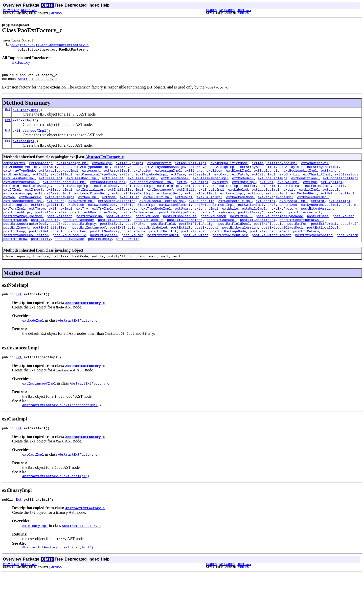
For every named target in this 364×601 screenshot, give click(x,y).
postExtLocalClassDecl (282, 246)
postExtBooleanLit (180, 233)
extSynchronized (282, 219)
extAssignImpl (168, 178)
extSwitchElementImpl (214, 219)
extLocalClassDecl (91, 205)
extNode (109, 210)
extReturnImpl (81, 214)
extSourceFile (201, 214)
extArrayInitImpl (323, 173)
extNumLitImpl (209, 210)
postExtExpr (136, 242)
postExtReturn (306, 251)
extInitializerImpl (125, 201)
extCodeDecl (243, 187)
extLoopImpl (277, 205)
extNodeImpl (24, 146)
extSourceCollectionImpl (162, 214)
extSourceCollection (117, 214)
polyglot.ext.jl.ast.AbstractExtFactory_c (49, 46)
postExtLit (181, 246)
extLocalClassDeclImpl (132, 205)
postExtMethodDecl (46, 251)
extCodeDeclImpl (272, 187)
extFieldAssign (37, 196)
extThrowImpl (60, 224)
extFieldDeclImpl (137, 196)
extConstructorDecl (108, 192)
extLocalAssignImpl (53, 205)
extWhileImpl (254, 224)
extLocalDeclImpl (201, 205)
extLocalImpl (232, 205)
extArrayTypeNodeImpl (58, 178)
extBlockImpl (238, 178)
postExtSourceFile (69, 255)
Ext (8, 113)
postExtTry (41, 260)
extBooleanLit (267, 178)
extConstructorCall (21, 192)
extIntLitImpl (211, 201)
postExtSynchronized (314, 255)
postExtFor (297, 242)
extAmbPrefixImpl (191, 169)
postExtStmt (132, 255)
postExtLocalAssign (240, 246)
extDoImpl (199, 192)
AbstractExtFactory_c (37, 81)
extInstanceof (160, 201)
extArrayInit (291, 173)
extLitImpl (309, 201)
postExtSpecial (104, 255)
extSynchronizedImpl (320, 219)
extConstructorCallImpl (64, 192)
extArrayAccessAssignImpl (212, 173)
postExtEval (111, 242)
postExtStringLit (163, 255)
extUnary (183, 224)
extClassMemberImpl (210, 187)
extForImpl (269, 196)
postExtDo (59, 242)
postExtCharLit (45, 237)
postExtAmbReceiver (137, 228)
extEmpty (220, 192)
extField (11, 196)
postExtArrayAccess (216, 228)
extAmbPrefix (159, 169)
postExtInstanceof (89, 246)
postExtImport (16, 246)
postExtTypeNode (69, 260)
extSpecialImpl (293, 214)
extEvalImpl (288, 192)
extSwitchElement (175, 219)
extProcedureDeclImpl (23, 214)
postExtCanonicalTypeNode (279, 233)
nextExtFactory (283, 224)
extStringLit (15, 219)
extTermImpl (14, 224)
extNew (9, 210)
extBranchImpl (16, 183)
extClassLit (113, 187)
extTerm (349, 219)
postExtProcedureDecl (269, 251)
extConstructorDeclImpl (151, 192)
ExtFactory (21, 63)
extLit (289, 201)
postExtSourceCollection (26, 255)
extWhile (230, 224)
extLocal (331, 201)
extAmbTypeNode (56, 173)
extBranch (330, 178)
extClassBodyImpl (19, 187)
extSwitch (75, 219)
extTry (82, 224)
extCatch (240, 183)
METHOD (56, 14)
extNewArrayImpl (60, 210)
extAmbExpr (102, 169)
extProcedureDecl (313, 210)
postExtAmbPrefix (51, 228)
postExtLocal (207, 246)
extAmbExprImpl (130, 169)
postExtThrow (15, 260)
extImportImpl (60, 201)
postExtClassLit (148, 237)
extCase (178, 183)
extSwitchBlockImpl (137, 219)
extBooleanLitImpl (300, 178)
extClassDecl (51, 187)
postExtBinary (119, 233)
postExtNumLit (194, 251)
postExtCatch (15, 237)
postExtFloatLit (269, 242)
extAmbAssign (41, 169)
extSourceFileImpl (235, 214)
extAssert (91, 178)
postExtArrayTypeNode (23, 233)
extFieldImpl (169, 196)
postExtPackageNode (228, 251)
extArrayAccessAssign (165, 173)
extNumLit (184, 210)
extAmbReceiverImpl (21, 173)
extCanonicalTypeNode (96, 183)
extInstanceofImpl (29, 135)
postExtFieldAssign (196, 242)
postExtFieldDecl (234, 242)
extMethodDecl (304, 205)
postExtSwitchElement (271, 255)
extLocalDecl (169, 205)
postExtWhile (128, 260)
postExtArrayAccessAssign (261, 228)
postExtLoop (14, 251)
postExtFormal (324, 242)
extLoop (255, 205)
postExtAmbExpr (17, 228)
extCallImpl (61, 183)
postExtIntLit (122, 246)
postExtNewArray (105, 251)
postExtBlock (147, 233)
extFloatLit (196, 196)
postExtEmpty (84, 242)
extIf (340, 196)
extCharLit (289, 183)
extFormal (292, 196)
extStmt (318, 214)
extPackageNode (240, 210)
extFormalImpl (318, 196)
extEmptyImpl (244, 192)
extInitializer (90, 201)
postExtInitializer (51, 246)
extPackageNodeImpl (275, 210)
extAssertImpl (117, 178)
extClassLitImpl (142, 187)
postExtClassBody (78, 237)
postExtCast (344, 233)
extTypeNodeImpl (156, 224)
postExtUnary (100, 260)
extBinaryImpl (25, 113)
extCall (40, 183)
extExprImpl (332, 192)
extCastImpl (24, 124)
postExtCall (241, 233)
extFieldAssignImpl (72, 196)
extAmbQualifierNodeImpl (274, 169)
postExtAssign (89, 233)
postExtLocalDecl (323, 246)
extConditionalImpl (340, 187)
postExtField (163, 242)
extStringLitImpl (47, 219)
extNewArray (30, 210)
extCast (221, 183)
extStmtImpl (339, 214)
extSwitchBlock (102, 219)
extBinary (194, 178)
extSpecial (266, 214)
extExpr (310, 192)
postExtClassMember (185, 237)
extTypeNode (127, 224)
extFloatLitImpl (225, 196)
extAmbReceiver (315, 169)
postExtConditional (258, 237)
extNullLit (129, 210)
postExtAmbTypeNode (177, 228)
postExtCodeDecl (221, 237)
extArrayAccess (128, 173)
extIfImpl (12, 201)
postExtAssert (60, 233)
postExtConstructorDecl (25, 242)
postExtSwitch (196, 255)
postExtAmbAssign (317, 224)
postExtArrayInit (305, 228)
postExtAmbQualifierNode (93, 228)
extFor (250, 196)
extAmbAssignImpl (72, 169)
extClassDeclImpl (82, 187)
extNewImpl (88, 210)
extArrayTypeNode (19, 178)
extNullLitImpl (157, 210)
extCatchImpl (264, 183)
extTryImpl (102, 224)
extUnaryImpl (207, 224)
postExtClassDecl (114, 237)
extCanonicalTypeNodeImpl (143, 183)
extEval (267, 192)
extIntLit (186, 201)
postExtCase (318, 233)
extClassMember (175, 187)
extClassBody (347, 183)
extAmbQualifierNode (229, 169)
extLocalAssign (17, 205)
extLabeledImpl (266, 201)
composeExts (14, 169)
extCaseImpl (199, 183)
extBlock (214, 178)
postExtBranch (213, 233)
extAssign (142, 178)
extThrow (37, 224)
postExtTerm (347, 255)
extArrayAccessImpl (258, 173)
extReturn (56, 214)
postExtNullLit (163, 251)
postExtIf (349, 242)
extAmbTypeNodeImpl (92, 173)
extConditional (305, 187)
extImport (34, 201)
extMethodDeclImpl (338, 205)
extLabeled (238, 201)
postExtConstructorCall (301, 237)
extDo (182, 192)
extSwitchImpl (251, 219)
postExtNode (134, 251)
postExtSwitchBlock (230, 255)
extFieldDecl (106, 196)
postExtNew (76, 251)
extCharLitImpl (317, 183)
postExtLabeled (153, 246)
